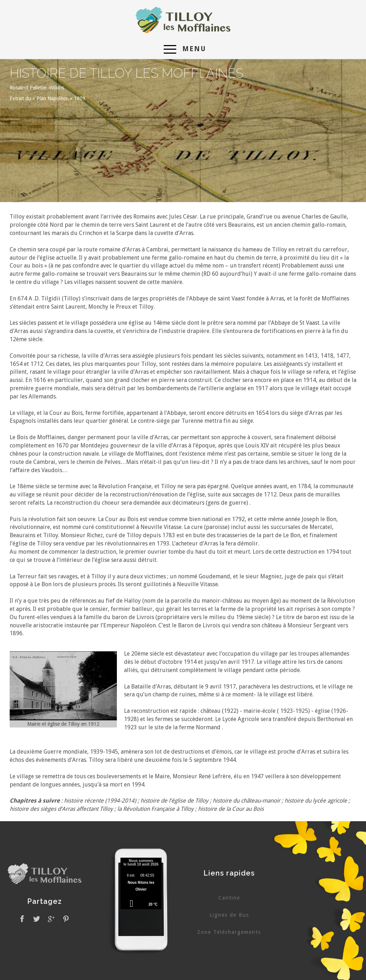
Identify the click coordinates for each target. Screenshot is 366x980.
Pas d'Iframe (141, 885)
